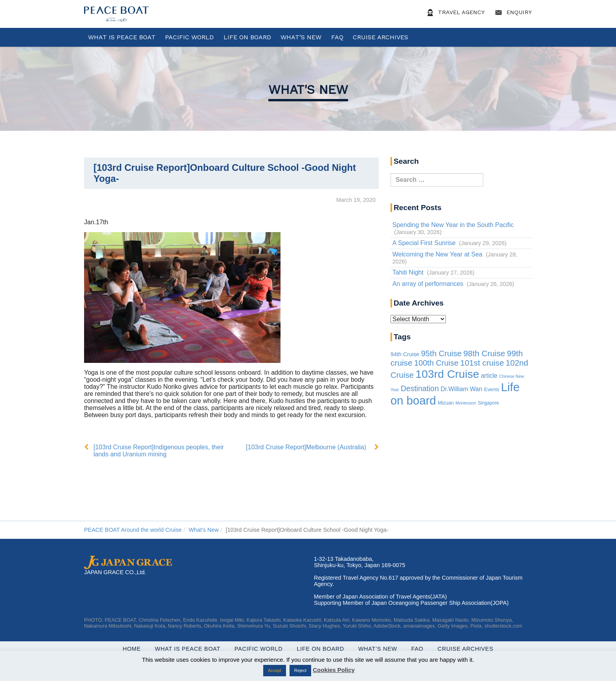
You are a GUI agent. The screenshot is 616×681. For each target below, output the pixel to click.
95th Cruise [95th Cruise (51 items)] (441, 353)
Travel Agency (455, 13)
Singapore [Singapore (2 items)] (488, 403)
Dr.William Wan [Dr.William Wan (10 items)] (461, 389)
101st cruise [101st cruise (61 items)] (482, 363)
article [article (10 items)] (489, 376)
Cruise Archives (380, 37)
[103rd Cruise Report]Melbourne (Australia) (306, 447)
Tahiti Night (408, 272)
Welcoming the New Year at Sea (437, 254)
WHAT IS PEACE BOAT (122, 37)
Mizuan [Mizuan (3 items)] (446, 403)
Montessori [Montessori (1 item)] (466, 403)
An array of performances (428, 284)
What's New (308, 90)
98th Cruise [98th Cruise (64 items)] (484, 353)
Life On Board (247, 37)
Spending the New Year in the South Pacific (453, 225)
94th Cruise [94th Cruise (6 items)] (405, 354)
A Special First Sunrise (424, 243)
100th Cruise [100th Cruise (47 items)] (436, 363)
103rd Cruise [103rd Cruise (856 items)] (447, 374)
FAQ (337, 37)
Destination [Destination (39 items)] (420, 388)
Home (132, 649)
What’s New (301, 37)
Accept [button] (275, 670)
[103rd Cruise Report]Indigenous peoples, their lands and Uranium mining (159, 451)
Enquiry (512, 13)
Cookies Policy (334, 670)
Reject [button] (300, 670)
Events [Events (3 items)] (492, 390)
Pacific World (189, 37)
